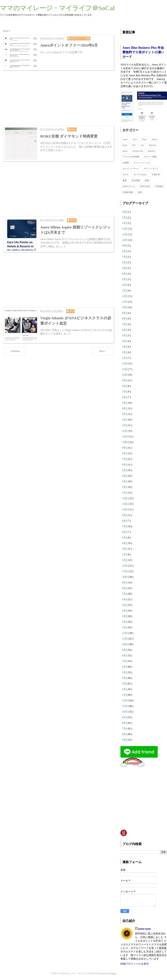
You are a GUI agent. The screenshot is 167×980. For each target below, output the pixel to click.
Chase (144, 139)
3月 (124, 212)
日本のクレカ (129, 186)
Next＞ (103, 351)
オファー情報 (150, 157)
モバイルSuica (140, 174)
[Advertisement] (59, 98)
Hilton (154, 139)
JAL (142, 145)
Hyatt (125, 145)
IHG (134, 145)
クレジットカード (131, 169)
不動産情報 (128, 192)
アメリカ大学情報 (131, 157)
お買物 (126, 163)
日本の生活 (145, 186)
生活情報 (136, 180)
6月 (124, 262)
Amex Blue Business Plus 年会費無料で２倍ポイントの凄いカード (143, 52)
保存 (140, 192)
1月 (124, 223)
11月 (125, 234)
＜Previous (15, 351)
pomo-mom (145, 929)
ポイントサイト (151, 169)
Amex (125, 139)
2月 (124, 217)
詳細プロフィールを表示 (135, 964)
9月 (124, 246)
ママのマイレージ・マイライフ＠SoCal (57, 8)
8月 (124, 251)
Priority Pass (138, 151)
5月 (124, 268)
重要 (125, 180)
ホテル (126, 174)
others (125, 151)
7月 (124, 257)
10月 (125, 240)
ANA (135, 139)
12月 (125, 229)
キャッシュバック (142, 163)
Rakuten (151, 151)
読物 (147, 180)
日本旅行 (159, 186)
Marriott (152, 145)
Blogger (113, 974)
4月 (124, 274)
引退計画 (156, 174)
